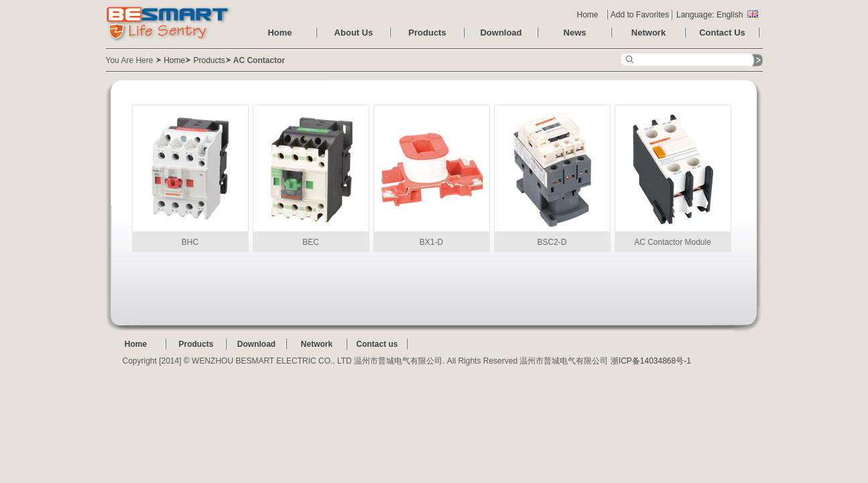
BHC (190, 176)
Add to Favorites (640, 15)
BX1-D (432, 176)
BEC (311, 176)
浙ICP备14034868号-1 (651, 361)
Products (427, 33)
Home (587, 15)
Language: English (717, 15)
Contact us (377, 344)
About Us (354, 33)
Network (648, 33)
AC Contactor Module (673, 176)
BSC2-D (552, 176)
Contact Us (722, 33)
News (575, 33)
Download (501, 33)
